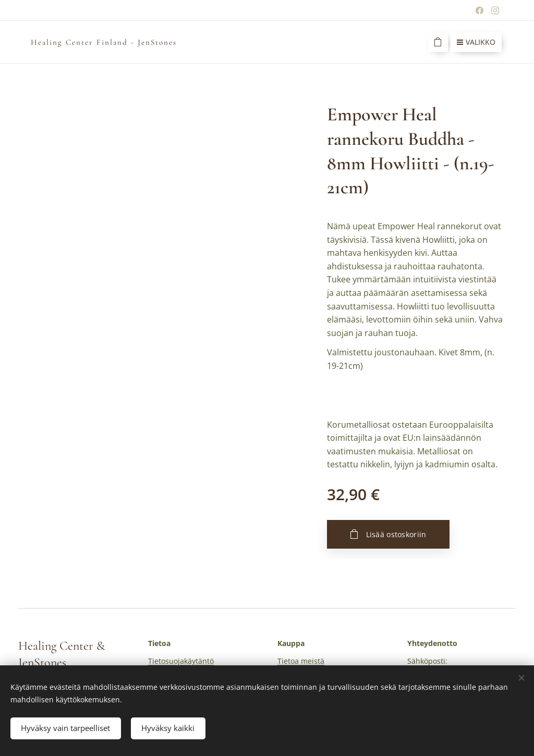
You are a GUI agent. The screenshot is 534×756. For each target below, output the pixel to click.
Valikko (476, 42)
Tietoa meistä (301, 661)
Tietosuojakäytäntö (181, 661)
